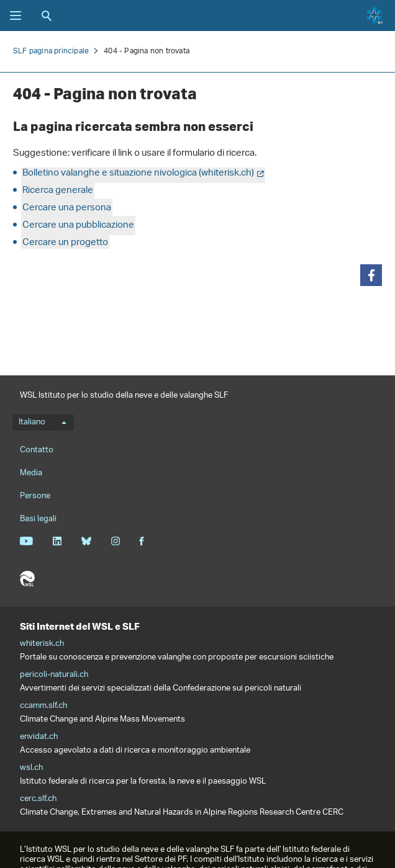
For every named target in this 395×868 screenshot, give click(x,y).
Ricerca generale (58, 191)
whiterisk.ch (42, 644)
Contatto (37, 450)
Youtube (26, 541)
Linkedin (57, 541)
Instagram (115, 541)
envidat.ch (39, 737)
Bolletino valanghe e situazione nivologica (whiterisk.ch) (138, 173)
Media (31, 473)
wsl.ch (31, 768)
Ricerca (47, 16)
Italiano (43, 423)
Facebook (142, 541)
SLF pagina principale (51, 51)
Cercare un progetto (65, 243)
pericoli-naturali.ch (54, 675)
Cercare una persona (67, 208)
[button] (371, 275)
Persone (35, 496)
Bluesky (86, 541)
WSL (27, 579)
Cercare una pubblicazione (78, 226)
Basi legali (38, 519)
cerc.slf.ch (38, 799)
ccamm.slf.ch (43, 706)
